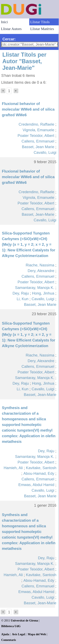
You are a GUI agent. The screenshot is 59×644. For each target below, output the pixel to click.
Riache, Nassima (40, 265)
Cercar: (9, 39)
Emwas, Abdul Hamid (36, 485)
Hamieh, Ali (13, 468)
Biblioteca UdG (11, 626)
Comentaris (9, 640)
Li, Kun (23, 299)
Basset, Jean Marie (38, 147)
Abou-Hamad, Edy (39, 473)
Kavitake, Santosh (41, 468)
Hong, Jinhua (43, 293)
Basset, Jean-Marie (38, 214)
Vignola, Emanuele (38, 130)
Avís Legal (18, 634)
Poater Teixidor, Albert (36, 136)
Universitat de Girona (24, 620)
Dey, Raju (21, 293)
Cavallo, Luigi (45, 152)
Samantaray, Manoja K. (35, 288)
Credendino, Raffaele (36, 124)
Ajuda (5, 634)
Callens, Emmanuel (38, 141)
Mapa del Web (37, 634)
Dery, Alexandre (41, 271)
